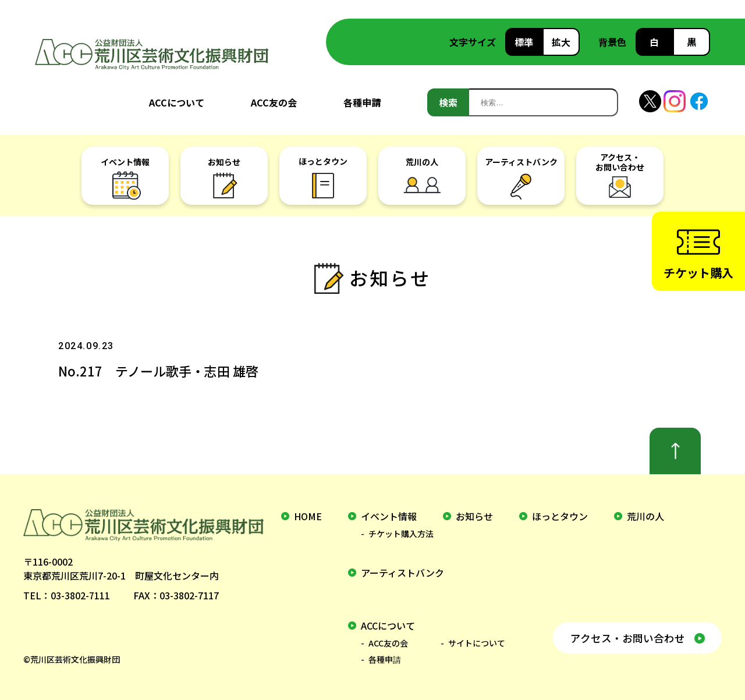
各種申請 (362, 102)
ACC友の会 (274, 102)
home (308, 516)
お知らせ (474, 516)
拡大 (561, 42)
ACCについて (177, 102)
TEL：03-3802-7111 (67, 595)
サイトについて (477, 643)
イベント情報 (389, 516)
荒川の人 (645, 516)
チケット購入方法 (401, 534)
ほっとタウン (560, 516)
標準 (524, 42)
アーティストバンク (402, 573)
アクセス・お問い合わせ (627, 637)
